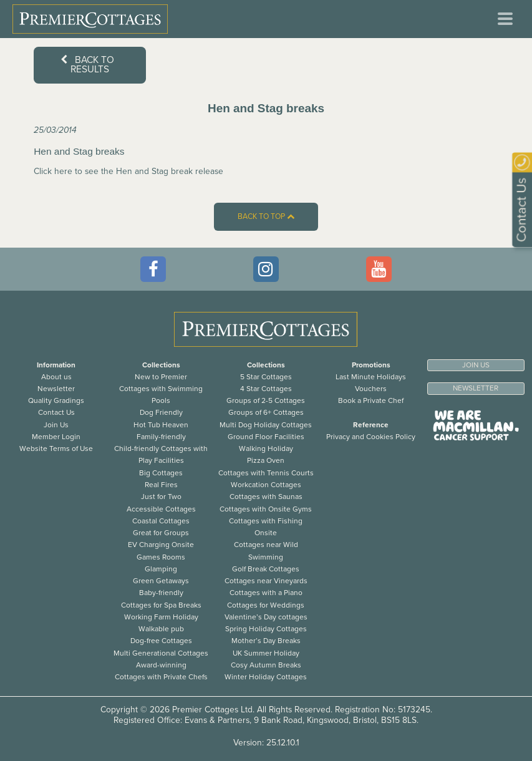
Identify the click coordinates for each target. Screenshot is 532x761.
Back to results (87, 65)
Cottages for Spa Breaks (161, 605)
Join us (476, 365)
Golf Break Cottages (266, 569)
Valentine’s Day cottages (266, 617)
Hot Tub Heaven (161, 425)
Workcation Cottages (266, 485)
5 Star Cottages (266, 377)
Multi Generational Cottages (161, 653)
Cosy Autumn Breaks (266, 665)
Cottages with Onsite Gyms (266, 509)
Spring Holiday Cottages (266, 629)
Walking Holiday (266, 448)
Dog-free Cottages (161, 641)
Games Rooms (161, 557)
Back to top (266, 217)
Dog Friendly (161, 412)
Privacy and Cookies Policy (371, 437)
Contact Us (56, 412)
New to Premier (161, 377)
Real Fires (161, 485)
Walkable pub (161, 629)
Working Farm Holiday (161, 617)
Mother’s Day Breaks (266, 641)
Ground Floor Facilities (266, 437)
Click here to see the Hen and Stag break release (128, 171)
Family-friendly (161, 437)
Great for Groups (161, 533)
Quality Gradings (56, 400)
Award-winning (161, 665)
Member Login (56, 437)
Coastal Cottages (161, 521)
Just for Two (161, 497)
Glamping (161, 569)
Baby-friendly (161, 593)
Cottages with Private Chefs (161, 677)
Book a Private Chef (371, 400)
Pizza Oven (266, 460)
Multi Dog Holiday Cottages (266, 425)
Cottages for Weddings (266, 605)
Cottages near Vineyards (266, 581)
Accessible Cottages (161, 509)
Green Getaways (161, 581)
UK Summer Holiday (266, 653)
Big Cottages (161, 473)
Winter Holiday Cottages (266, 677)
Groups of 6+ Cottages (266, 412)
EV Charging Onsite (161, 545)
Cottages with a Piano (266, 593)
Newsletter (56, 389)
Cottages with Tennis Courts (266, 473)
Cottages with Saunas (266, 497)
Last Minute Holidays (371, 377)
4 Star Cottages (266, 389)
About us (56, 377)
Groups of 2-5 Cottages (266, 400)
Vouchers (371, 389)
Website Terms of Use (56, 448)
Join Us (56, 425)
